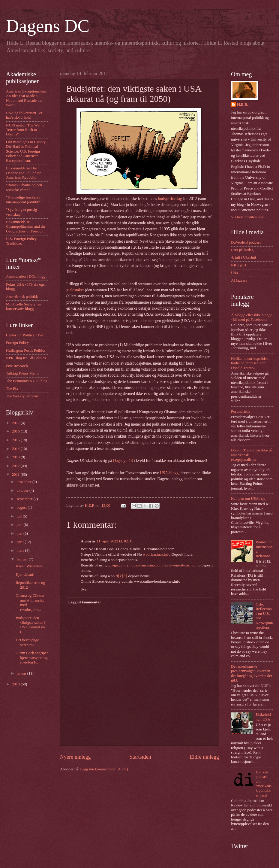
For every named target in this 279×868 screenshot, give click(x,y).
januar (22, 673)
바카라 (121, 576)
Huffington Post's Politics (26, 351)
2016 (16, 431)
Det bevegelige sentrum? (27, 642)
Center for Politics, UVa (25, 335)
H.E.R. (243, 105)
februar (22, 559)
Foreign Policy (17, 343)
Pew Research (17, 366)
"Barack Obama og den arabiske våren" (24, 187)
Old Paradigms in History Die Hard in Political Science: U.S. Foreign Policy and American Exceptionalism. (26, 151)
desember (24, 482)
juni (20, 525)
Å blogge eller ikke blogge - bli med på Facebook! (252, 317)
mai (20, 533)
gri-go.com (117, 565)
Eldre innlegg (204, 757)
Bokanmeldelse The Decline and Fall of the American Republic (24, 173)
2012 (16, 466)
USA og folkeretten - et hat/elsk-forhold (24, 115)
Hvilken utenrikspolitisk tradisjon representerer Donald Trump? (250, 363)
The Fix (12, 389)
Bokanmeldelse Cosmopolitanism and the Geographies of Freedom (26, 227)
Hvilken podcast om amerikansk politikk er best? (264, 784)
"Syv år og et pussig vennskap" (21, 212)
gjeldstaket (75, 290)
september (25, 499)
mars (21, 551)
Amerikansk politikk (22, 297)
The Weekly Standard (23, 396)
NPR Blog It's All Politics (26, 358)
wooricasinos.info (157, 554)
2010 (16, 684)
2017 (16, 423)
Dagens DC (48, 26)
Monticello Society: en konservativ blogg (24, 307)
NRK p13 (238, 265)
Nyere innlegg (75, 757)
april (21, 542)
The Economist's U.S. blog (27, 381)
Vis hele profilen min (247, 217)
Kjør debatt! (25, 575)
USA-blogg (169, 473)
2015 (16, 440)
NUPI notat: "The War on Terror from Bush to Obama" (26, 130)
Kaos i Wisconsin (29, 566)
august (22, 508)
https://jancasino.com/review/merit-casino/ (163, 565)
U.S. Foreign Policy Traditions (21, 241)
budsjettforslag (170, 199)
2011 (16, 475)
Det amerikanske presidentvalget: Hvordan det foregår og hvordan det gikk (252, 673)
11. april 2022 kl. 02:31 (115, 541)
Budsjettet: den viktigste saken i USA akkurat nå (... (30, 625)
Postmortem (240, 411)
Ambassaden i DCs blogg (26, 277)
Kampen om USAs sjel (249, 499)
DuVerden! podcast (246, 242)
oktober (23, 490)
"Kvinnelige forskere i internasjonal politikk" (23, 200)
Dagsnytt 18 (123, 461)
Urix (235, 273)
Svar (84, 589)
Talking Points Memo (23, 373)
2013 (16, 457)
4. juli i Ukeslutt (244, 257)
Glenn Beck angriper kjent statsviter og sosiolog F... (32, 658)
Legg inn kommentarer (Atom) (104, 769)
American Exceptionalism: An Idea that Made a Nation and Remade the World (27, 98)
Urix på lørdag (242, 250)
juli (19, 516)
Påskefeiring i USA (263, 717)
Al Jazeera (239, 281)
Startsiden (140, 757)
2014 (16, 449)
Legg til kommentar (84, 602)
